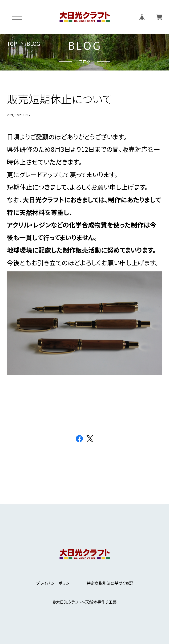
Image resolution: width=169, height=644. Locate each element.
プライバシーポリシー (55, 583)
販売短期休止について (59, 99)
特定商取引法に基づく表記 (110, 583)
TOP (12, 44)
